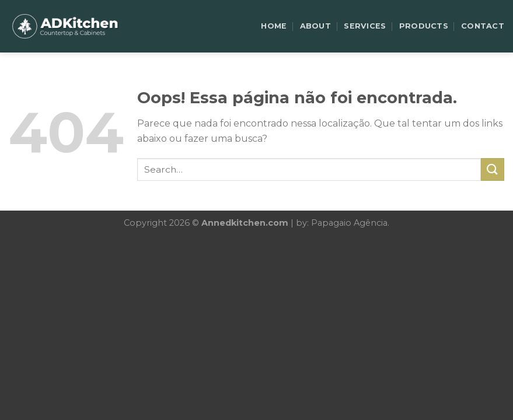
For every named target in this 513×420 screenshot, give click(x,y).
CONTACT (483, 26)
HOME (274, 26)
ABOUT (315, 26)
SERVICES (365, 26)
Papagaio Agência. (350, 223)
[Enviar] (493, 169)
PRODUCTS (424, 26)
